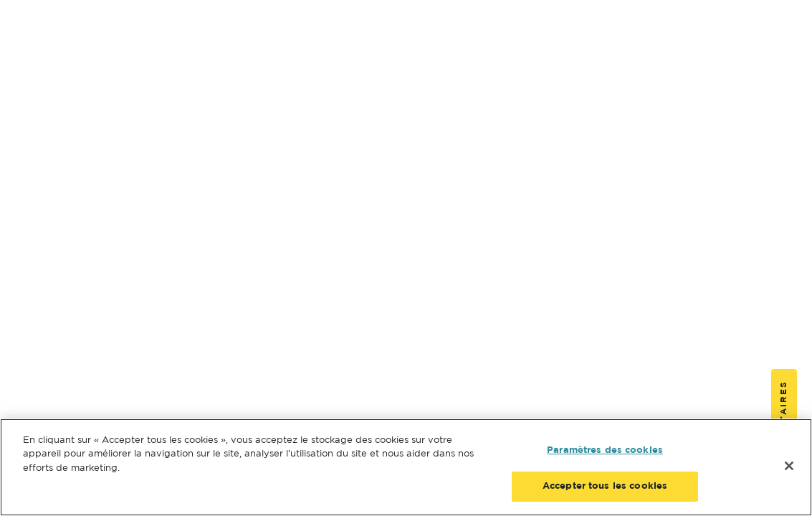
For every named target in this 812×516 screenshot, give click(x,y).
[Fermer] (789, 466)
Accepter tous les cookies (605, 486)
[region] (406, 467)
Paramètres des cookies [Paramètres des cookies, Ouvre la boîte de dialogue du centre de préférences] (605, 450)
